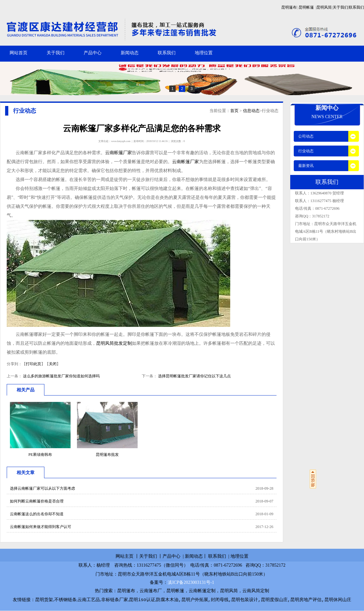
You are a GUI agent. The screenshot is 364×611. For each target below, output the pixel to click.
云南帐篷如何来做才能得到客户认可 (41, 527)
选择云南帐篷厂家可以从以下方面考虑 (42, 488)
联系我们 (356, 7)
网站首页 (19, 53)
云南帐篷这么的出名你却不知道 (37, 514)
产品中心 (93, 53)
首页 (234, 111)
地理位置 (204, 53)
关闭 (53, 364)
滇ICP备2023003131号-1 (191, 582)
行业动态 (306, 151)
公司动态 (306, 136)
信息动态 (251, 111)
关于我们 (340, 7)
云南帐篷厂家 (186, 162)
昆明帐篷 (306, 7)
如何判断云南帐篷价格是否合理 (37, 501)
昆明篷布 (289, 7)
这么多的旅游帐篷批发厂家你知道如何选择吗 (61, 376)
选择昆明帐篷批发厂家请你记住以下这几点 (194, 376)
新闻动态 (130, 53)
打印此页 (34, 364)
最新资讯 (306, 166)
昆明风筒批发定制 (114, 343)
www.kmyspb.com (121, 141)
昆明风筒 (324, 7)
